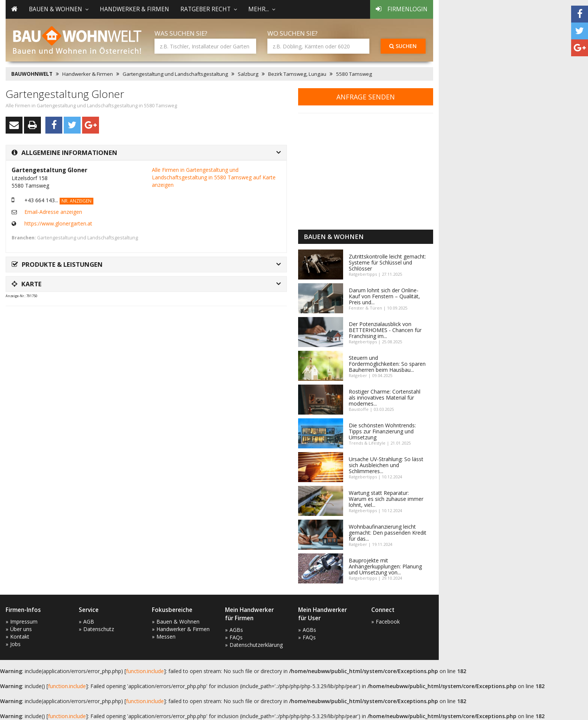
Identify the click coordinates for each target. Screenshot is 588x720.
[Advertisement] (142, 331)
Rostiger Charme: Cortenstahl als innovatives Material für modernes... (385, 398)
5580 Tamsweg (354, 74)
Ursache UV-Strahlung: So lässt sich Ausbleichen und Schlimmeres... (386, 465)
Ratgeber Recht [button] (209, 9)
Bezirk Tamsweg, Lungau (297, 74)
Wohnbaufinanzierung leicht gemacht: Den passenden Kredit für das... (388, 533)
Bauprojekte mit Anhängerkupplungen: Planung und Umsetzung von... (385, 566)
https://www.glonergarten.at (58, 223)
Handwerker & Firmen (134, 9)
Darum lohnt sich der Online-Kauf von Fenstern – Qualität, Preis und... (384, 296)
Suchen (403, 46)
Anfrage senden (366, 97)
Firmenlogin (402, 9)
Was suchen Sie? (181, 33)
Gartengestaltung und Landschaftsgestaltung (175, 74)
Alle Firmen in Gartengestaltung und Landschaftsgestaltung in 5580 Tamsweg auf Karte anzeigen (214, 177)
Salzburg (248, 74)
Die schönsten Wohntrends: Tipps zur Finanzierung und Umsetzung (382, 431)
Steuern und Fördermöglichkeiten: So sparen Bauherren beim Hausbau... (387, 364)
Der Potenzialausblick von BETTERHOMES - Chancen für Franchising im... (385, 330)
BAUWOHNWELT (32, 74)
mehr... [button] (262, 9)
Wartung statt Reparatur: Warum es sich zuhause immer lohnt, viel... (386, 499)
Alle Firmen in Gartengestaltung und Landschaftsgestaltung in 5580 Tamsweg (91, 106)
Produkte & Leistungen (57, 264)
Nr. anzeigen (76, 201)
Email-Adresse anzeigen (53, 212)
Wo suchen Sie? (292, 33)
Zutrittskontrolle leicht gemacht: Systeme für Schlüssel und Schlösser (387, 262)
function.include (145, 671)
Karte (27, 284)
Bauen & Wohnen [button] (59, 9)
